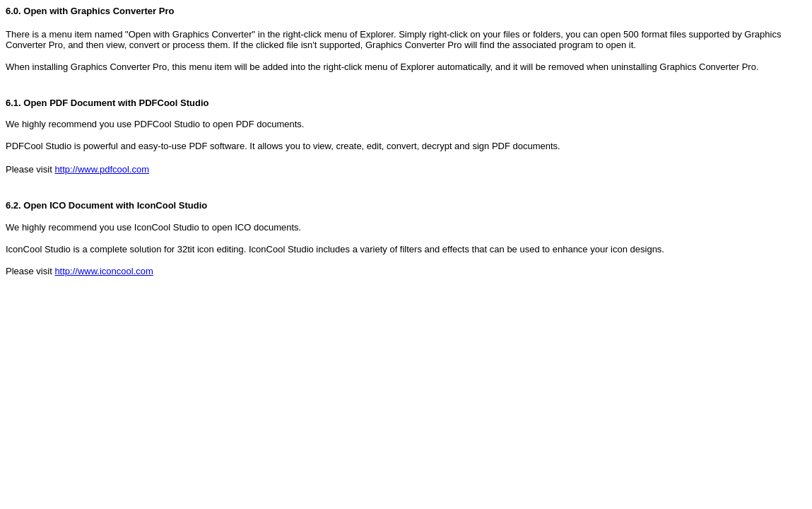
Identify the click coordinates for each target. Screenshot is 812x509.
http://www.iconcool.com (104, 271)
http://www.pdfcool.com (102, 169)
